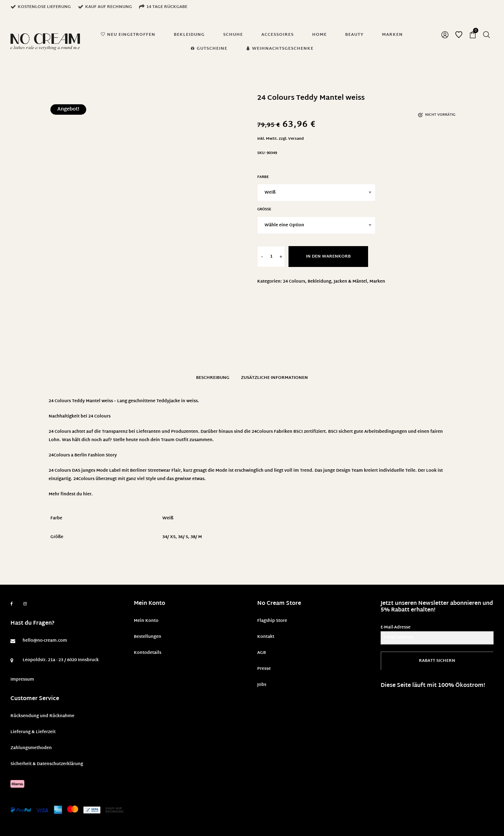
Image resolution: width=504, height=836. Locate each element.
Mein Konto (146, 621)
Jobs (262, 685)
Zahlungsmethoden (31, 748)
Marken (377, 282)
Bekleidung (319, 282)
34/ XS (169, 537)
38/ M (196, 537)
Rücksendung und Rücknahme (42, 716)
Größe (264, 209)
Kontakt (266, 637)
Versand (296, 139)
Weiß (168, 518)
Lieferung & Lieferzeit (33, 732)
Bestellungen (148, 637)
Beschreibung (213, 378)
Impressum (22, 680)
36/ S (183, 537)
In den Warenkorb (328, 257)
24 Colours (294, 282)
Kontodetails (148, 653)
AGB (262, 653)
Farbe (263, 177)
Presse (264, 669)
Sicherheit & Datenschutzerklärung (47, 764)
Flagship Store (272, 621)
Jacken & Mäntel (350, 282)
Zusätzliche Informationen (274, 378)
